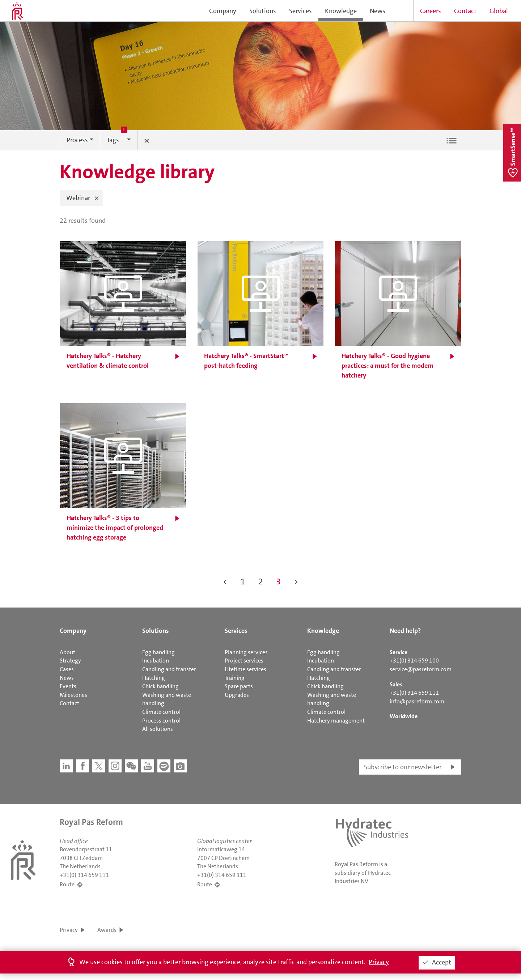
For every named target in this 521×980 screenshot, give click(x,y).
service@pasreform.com (421, 669)
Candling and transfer (169, 669)
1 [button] (243, 581)
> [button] (296, 581)
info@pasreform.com (417, 701)
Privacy (69, 930)
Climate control (161, 712)
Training (235, 678)
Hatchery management (336, 721)
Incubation (156, 661)
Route (67, 884)
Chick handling (160, 686)
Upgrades (237, 695)
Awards (107, 930)
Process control (161, 721)
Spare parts (239, 686)
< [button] (225, 581)
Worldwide (404, 716)
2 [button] (261, 581)
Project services (244, 661)
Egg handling (158, 652)
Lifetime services (245, 669)
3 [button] (278, 581)
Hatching (154, 678)
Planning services (246, 652)
